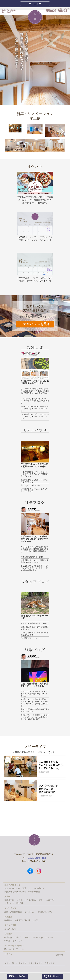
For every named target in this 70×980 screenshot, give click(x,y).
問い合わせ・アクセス (14, 949)
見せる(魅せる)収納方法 (30, 485)
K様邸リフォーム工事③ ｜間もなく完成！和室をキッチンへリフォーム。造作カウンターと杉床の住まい (34, 703)
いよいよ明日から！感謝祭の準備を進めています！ (34, 634)
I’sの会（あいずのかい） (43, 937)
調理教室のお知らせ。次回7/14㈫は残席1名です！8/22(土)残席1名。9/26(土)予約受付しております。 (35, 200)
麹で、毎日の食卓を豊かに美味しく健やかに (34, 628)
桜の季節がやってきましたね (32, 638)
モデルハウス (35, 430)
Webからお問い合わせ (17, 976)
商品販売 (8, 920)
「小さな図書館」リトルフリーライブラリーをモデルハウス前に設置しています (34, 474)
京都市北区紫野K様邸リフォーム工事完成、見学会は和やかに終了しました (35, 694)
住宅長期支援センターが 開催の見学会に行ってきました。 (34, 561)
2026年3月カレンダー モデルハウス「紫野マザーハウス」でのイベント (35, 416)
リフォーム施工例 (46, 900)
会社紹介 (8, 937)
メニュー (35, 4)
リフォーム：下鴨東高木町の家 (38, 912)
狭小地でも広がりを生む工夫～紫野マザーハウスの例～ (34, 465)
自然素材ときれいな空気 (15, 892)
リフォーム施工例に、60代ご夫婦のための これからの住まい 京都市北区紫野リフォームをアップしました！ (35, 392)
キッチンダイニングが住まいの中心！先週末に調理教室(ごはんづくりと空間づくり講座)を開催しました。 (35, 550)
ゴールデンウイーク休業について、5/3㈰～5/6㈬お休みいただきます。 (35, 401)
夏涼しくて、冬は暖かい (33, 888)
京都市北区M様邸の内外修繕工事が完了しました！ (35, 710)
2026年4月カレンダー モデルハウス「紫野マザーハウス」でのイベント (35, 409)
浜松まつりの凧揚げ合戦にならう (34, 623)
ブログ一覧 (9, 963)
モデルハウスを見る (35, 324)
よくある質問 (10, 929)
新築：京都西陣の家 (13, 912)
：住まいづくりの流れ (26, 900)
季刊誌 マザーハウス (13, 941)
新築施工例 (9, 900)
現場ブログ (35, 650)
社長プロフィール (22, 937)
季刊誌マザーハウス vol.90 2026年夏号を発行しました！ (35, 382)
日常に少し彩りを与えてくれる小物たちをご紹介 (34, 490)
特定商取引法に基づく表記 (26, 920)
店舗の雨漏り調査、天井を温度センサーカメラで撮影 (34, 685)
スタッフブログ (35, 582)
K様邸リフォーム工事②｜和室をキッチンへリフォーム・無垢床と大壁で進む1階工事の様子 (35, 717)
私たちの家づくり (12, 888)
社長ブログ (35, 502)
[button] (7, 131)
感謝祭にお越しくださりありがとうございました (34, 481)
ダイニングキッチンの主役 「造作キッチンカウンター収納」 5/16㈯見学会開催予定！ (35, 568)
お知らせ (35, 347)
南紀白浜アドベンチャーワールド (34, 617)
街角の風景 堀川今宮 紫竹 (32, 557)
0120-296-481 (58, 10)
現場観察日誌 (34, 892)
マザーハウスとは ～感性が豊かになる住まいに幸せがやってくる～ (34, 539)
